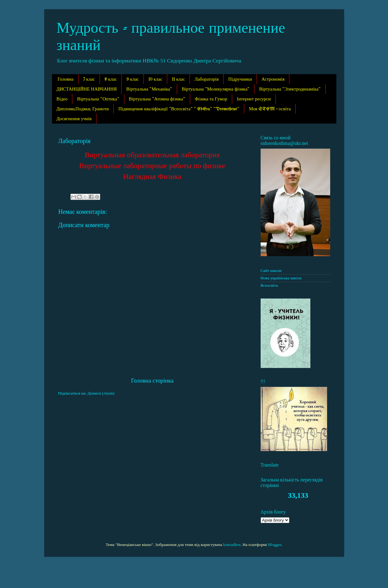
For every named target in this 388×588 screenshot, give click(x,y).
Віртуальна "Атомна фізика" (157, 99)
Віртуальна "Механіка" (149, 89)
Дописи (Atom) (101, 393)
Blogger (275, 545)
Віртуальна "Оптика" (98, 99)
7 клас (89, 79)
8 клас (111, 79)
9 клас (133, 79)
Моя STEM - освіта (270, 109)
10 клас (155, 79)
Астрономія (273, 79)
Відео (62, 99)
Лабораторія (207, 79)
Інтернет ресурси (254, 99)
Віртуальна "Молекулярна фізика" (216, 89)
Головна (65, 79)
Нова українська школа (281, 278)
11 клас (178, 79)
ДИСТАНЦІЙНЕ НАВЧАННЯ (87, 89)
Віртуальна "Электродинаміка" (290, 89)
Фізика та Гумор (211, 99)
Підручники (240, 79)
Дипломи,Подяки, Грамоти (83, 109)
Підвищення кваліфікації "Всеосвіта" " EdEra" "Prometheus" (179, 109)
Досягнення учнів (74, 119)
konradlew (232, 545)
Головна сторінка (152, 381)
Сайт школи (271, 271)
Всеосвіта (269, 285)
